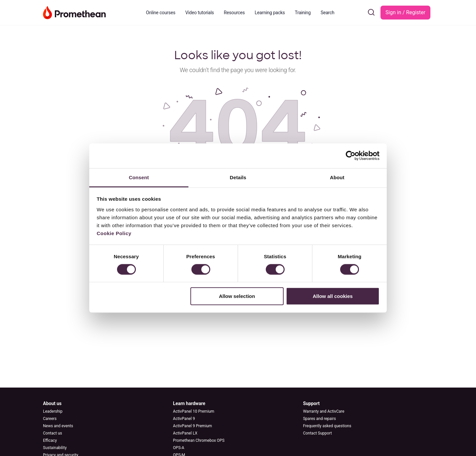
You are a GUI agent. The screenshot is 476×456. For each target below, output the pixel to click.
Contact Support (317, 433)
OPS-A (178, 448)
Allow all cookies (333, 296)
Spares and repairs (320, 419)
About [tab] (337, 177)
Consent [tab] (139, 177)
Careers (50, 419)
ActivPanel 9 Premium (192, 426)
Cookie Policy (114, 233)
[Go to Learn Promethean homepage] (74, 12)
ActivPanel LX (185, 433)
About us (52, 403)
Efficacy (50, 440)
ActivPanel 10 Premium (194, 411)
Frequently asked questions (327, 426)
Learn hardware (189, 403)
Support (311, 403)
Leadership (53, 411)
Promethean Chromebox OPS (199, 440)
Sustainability (55, 448)
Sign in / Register (405, 12)
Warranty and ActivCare (324, 411)
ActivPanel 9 (184, 419)
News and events (58, 426)
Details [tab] (238, 177)
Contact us (53, 433)
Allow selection (237, 296)
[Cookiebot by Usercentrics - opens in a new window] (351, 156)
